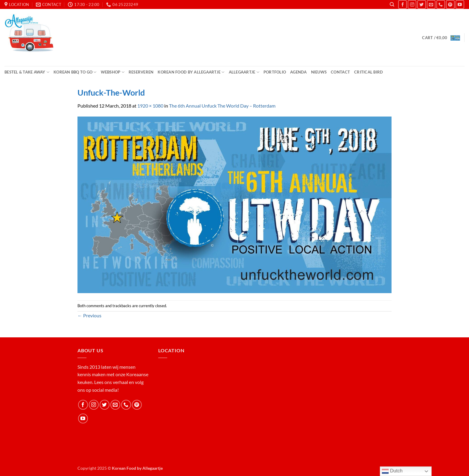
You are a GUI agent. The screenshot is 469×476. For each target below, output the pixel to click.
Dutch (392, 471)
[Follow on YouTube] (460, 4)
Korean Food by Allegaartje (191, 72)
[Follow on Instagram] (412, 4)
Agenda (299, 72)
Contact (340, 72)
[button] (441, 38)
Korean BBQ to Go (75, 72)
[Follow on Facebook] (402, 4)
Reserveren (141, 72)
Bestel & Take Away (27, 72)
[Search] (392, 4)
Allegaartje (244, 72)
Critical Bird (368, 72)
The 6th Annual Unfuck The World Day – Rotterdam (222, 106)
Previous (89, 315)
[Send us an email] (431, 4)
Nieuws (319, 72)
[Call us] (441, 4)
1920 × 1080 (150, 106)
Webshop (113, 72)
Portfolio (275, 72)
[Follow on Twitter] (422, 4)
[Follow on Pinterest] (450, 4)
